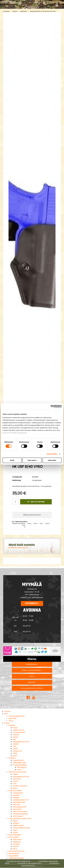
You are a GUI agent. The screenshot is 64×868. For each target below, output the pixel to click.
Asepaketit (13, 856)
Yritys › (32, 676)
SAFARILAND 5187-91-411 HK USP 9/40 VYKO (43, 11)
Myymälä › (32, 682)
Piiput (15, 821)
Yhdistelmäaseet (20, 814)
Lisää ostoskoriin (36, 502)
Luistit (15, 832)
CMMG (16, 744)
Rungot (16, 823)
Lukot (15, 830)
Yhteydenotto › (32, 603)
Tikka (15, 753)
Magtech (17, 842)
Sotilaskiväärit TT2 (21, 800)
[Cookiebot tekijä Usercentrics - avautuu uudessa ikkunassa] (52, 406)
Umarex (16, 844)
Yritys (11, 721)
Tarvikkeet (6, 11)
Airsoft (16, 846)
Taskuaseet (18, 793)
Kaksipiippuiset (19, 763)
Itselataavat (18, 760)
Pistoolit (16, 805)
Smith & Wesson (20, 786)
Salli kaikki (52, 460)
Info (6, 714)
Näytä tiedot (52, 454)
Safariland (23, 11)
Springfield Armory (21, 742)
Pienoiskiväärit (19, 802)
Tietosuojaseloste (17, 716)
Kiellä (12, 460)
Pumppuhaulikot (20, 765)
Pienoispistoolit (19, 807)
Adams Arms (18, 730)
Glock (15, 781)
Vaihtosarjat (18, 825)
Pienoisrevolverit (20, 812)
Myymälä (13, 718)
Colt (15, 746)
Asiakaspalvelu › (32, 664)
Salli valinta (32, 460)
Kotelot (15, 11)
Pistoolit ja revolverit (17, 772)
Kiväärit (12, 725)
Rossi (15, 728)
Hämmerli (17, 839)
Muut (15, 756)
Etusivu (7, 711)
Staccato (17, 779)
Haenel (16, 735)
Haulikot (12, 758)
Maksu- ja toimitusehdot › (32, 670)
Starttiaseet (14, 853)
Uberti (15, 737)
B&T (15, 739)
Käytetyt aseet (15, 791)
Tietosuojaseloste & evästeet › (32, 688)
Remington (22, 767)
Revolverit (17, 809)
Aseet (7, 723)
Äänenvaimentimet (21, 828)
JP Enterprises (19, 732)
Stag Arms (17, 751)
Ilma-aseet (18, 816)
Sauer (15, 749)
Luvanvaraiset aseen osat (20, 819)
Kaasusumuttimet (17, 851)
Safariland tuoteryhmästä (18, 548)
